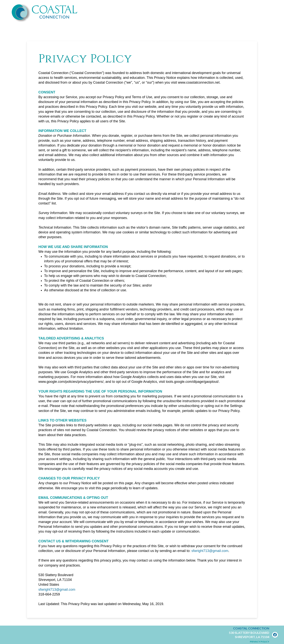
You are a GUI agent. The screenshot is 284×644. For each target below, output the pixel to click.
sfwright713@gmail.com (210, 551)
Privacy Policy (260, 642)
